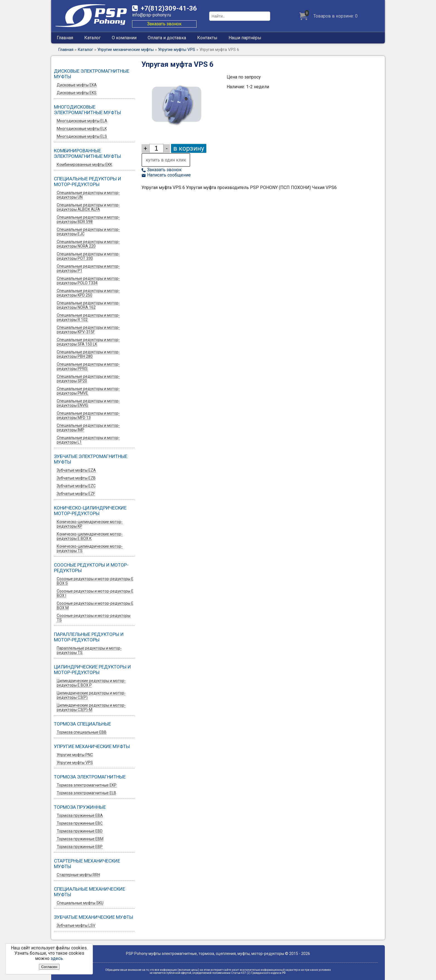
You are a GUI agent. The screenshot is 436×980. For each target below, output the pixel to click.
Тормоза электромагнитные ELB (86, 793)
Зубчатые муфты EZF (76, 494)
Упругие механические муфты (126, 50)
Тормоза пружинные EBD (80, 831)
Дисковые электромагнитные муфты (92, 74)
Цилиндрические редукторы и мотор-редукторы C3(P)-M (91, 707)
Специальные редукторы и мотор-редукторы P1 (88, 268)
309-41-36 (169, 8)
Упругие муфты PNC (75, 755)
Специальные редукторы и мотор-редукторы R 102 (88, 317)
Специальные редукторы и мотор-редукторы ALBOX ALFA (88, 207)
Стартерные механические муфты (87, 864)
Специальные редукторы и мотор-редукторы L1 (88, 440)
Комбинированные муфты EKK (84, 165)
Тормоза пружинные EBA (80, 815)
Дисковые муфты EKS (77, 93)
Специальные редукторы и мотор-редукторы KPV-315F (88, 330)
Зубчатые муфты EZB (76, 478)
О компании (124, 38)
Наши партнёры (245, 38)
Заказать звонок (164, 24)
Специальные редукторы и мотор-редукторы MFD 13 (88, 415)
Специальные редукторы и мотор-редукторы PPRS (88, 366)
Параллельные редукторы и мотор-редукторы (89, 637)
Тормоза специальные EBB (82, 732)
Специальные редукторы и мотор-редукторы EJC (88, 232)
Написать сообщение (166, 175)
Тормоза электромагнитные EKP (87, 785)
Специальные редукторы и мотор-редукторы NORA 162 (88, 305)
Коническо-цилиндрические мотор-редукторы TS (90, 548)
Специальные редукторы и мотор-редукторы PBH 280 (88, 354)
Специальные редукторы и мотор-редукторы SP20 (88, 379)
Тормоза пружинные (80, 807)
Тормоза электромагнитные (90, 777)
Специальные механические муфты (90, 892)
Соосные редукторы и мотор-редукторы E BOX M (95, 606)
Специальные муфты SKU (80, 903)
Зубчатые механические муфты (94, 917)
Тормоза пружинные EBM (80, 839)
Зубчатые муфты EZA (76, 470)
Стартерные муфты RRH (78, 875)
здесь (57, 958)
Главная (65, 38)
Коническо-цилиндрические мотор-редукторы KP (90, 524)
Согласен (49, 967)
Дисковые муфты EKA (77, 85)
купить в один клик (166, 160)
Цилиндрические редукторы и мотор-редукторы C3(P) (91, 695)
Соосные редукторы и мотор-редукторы (91, 568)
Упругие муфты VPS (177, 50)
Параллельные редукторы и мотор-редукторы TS (89, 650)
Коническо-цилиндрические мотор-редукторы (90, 511)
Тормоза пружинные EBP (80, 847)
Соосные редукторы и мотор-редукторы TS (94, 618)
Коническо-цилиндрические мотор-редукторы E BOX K (90, 536)
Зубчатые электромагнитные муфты (91, 459)
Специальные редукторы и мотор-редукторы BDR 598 (88, 219)
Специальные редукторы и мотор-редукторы (88, 182)
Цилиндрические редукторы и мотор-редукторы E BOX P (91, 683)
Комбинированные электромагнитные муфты (87, 153)
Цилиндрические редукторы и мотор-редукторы (92, 670)
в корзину (189, 148)
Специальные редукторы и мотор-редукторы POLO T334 (88, 281)
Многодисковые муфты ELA (82, 121)
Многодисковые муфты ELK (82, 129)
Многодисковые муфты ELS (82, 136)
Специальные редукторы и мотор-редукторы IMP (88, 428)
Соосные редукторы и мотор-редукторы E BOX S (95, 581)
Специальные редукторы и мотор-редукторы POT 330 (88, 256)
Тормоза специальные (82, 724)
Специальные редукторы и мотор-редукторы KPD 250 (88, 293)
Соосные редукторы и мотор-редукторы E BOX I (95, 593)
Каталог (92, 38)
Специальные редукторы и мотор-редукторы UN (88, 195)
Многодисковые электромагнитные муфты (87, 110)
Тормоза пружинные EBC (80, 823)
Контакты (207, 38)
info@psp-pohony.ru (152, 15)
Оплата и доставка (167, 38)
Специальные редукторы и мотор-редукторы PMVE (88, 391)
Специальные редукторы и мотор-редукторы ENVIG (88, 403)
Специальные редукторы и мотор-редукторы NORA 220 (88, 244)
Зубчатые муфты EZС (76, 486)
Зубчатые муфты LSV (76, 925)
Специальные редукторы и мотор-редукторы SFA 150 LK (88, 342)
